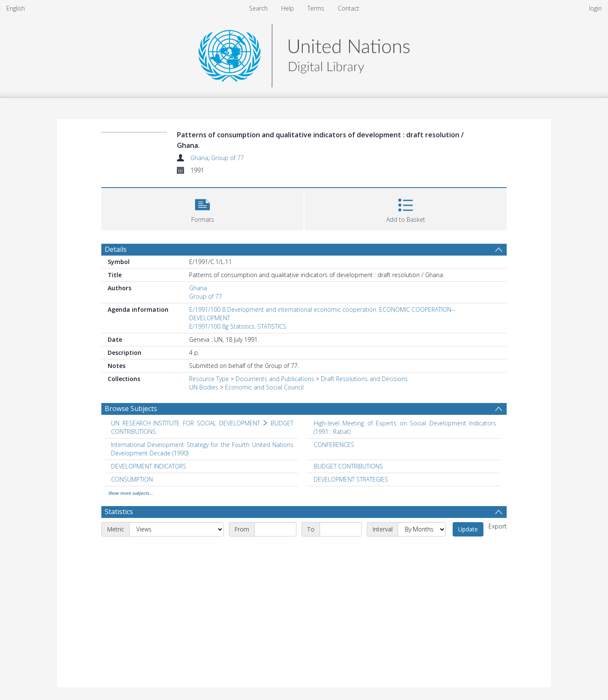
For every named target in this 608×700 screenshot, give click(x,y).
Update (468, 529)
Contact (349, 8)
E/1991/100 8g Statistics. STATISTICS (238, 326)
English (16, 8)
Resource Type (209, 379)
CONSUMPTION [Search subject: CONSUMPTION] (132, 479)
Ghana (199, 158)
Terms (316, 8)
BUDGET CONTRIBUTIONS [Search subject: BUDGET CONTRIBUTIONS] (348, 466)
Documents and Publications (275, 379)
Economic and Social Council (264, 387)
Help (288, 8)
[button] (202, 208)
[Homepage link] (304, 53)
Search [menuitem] (258, 8)
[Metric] (176, 529)
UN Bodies (204, 387)
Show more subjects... (130, 493)
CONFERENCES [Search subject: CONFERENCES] (334, 445)
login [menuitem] (595, 8)
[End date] (341, 529)
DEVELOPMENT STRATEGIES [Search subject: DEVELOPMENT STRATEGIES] (351, 479)
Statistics (119, 512)
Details (116, 249)
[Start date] (275, 529)
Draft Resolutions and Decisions (364, 379)
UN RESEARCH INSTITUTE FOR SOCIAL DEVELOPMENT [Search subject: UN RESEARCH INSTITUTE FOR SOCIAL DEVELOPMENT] (186, 423)
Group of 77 (228, 158)
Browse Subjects (131, 409)
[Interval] (422, 529)
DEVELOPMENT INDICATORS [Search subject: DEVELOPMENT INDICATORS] (149, 466)
